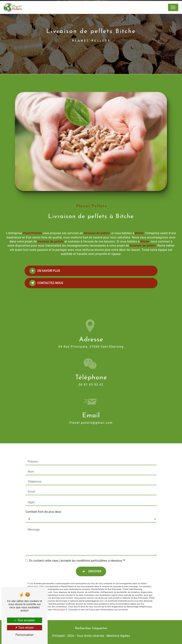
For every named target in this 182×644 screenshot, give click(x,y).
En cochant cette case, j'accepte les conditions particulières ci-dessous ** (77, 556)
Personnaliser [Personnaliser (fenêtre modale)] (25, 635)
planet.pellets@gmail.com (91, 418)
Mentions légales (118, 636)
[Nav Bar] (173, 7)
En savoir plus (45, 271)
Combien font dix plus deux (43, 507)
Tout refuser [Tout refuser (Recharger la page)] (25, 628)
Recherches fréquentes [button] (91, 628)
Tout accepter (24, 620)
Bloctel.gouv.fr (60, 605)
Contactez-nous (46, 283)
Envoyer (95, 567)
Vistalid (60, 636)
